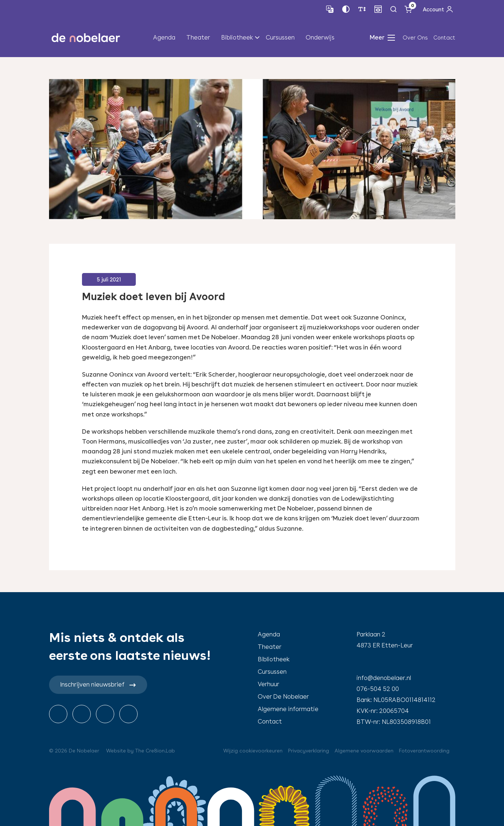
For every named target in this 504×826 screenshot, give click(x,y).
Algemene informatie (288, 709)
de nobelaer (86, 38)
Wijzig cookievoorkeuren (253, 751)
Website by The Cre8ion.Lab (141, 751)
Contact (444, 38)
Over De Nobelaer (283, 696)
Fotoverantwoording (424, 751)
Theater (198, 37)
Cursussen (280, 37)
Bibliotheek (237, 37)
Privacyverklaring (309, 751)
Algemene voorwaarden (364, 751)
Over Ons (415, 38)
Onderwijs (320, 37)
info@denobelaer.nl (384, 678)
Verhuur (268, 684)
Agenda (164, 37)
